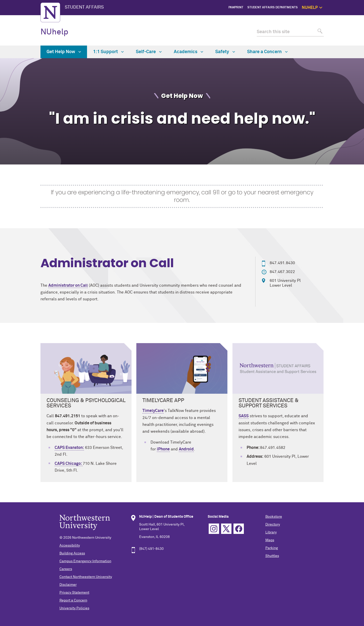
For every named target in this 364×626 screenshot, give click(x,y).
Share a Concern (267, 52)
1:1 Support (348, 30)
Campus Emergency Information (85, 561)
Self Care (350, 36)
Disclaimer (68, 585)
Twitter (226, 529)
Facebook (239, 529)
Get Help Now (347, 25)
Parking (272, 548)
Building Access (72, 553)
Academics (188, 52)
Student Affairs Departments (273, 8)
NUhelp (54, 32)
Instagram (214, 529)
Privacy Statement (74, 593)
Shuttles (272, 556)
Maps (270, 540)
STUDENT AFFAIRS (84, 7)
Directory (273, 525)
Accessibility (70, 546)
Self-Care (149, 52)
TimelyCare (153, 411)
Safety (352, 42)
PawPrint (236, 8)
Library (271, 532)
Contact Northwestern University (86, 577)
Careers (66, 569)
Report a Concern (73, 600)
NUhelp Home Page (343, 19)
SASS (244, 416)
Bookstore (274, 517)
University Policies (74, 608)
